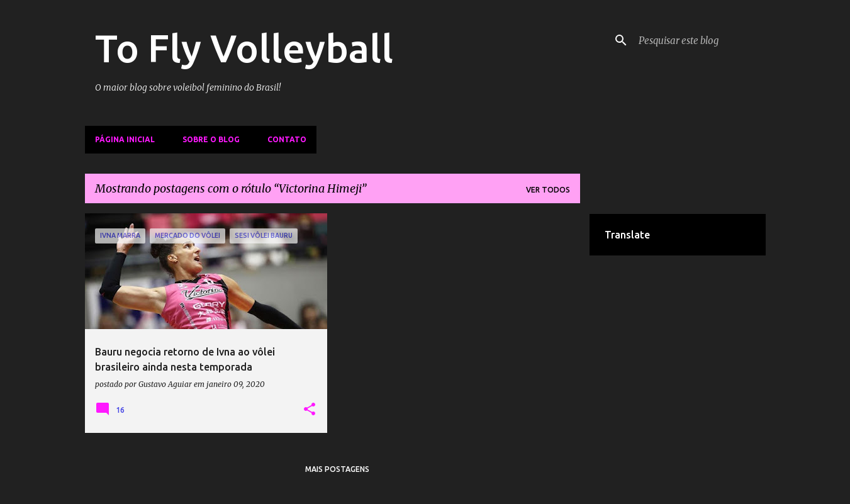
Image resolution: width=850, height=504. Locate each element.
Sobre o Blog (211, 139)
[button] (310, 410)
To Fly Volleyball (244, 48)
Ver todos (548, 190)
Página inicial (125, 139)
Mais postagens (337, 469)
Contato (287, 139)
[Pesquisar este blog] (700, 40)
